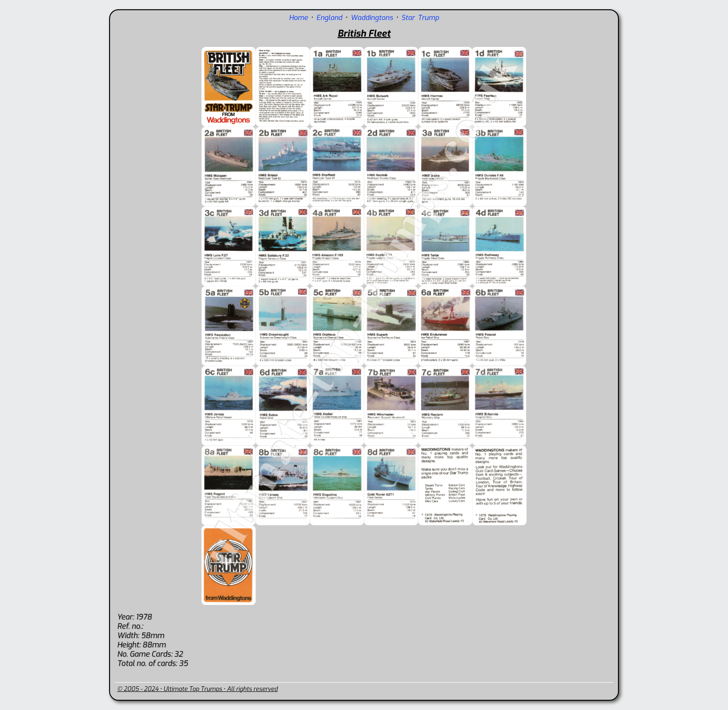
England (329, 18)
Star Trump (420, 18)
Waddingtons (372, 18)
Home (298, 18)
